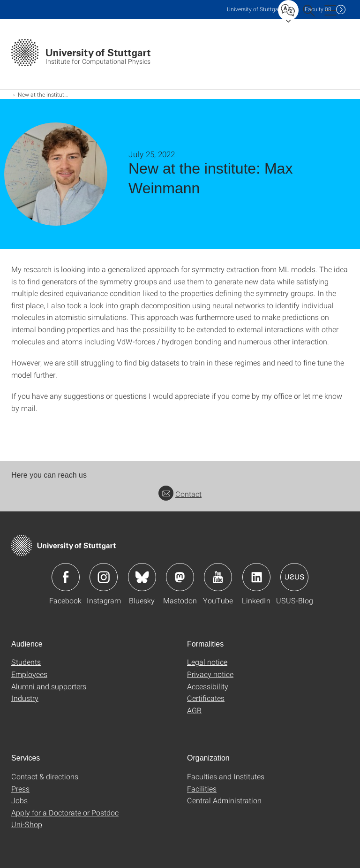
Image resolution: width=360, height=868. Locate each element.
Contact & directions (45, 776)
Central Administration (224, 800)
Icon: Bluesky (142, 577)
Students (26, 662)
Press (20, 788)
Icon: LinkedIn (256, 577)
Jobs (19, 800)
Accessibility (208, 686)
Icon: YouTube (218, 577)
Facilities (202, 788)
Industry (25, 698)
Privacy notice (210, 674)
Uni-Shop (27, 824)
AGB (194, 710)
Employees (29, 674)
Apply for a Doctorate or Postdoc (65, 812)
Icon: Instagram (104, 577)
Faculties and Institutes (226, 776)
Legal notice (207, 662)
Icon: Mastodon (180, 577)
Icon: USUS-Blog (294, 577)
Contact (180, 494)
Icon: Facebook (66, 577)
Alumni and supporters (49, 686)
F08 (318, 9)
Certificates (206, 698)
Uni (255, 9)
